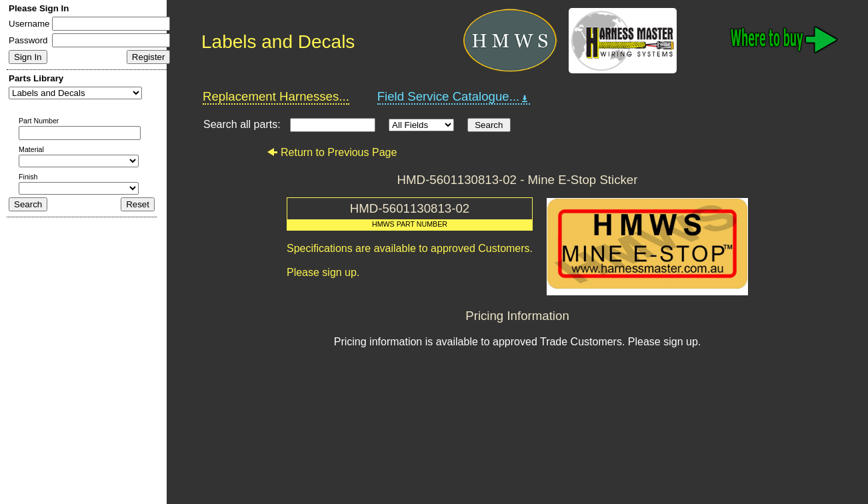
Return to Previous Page (332, 152)
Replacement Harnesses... (276, 96)
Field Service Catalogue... (454, 97)
